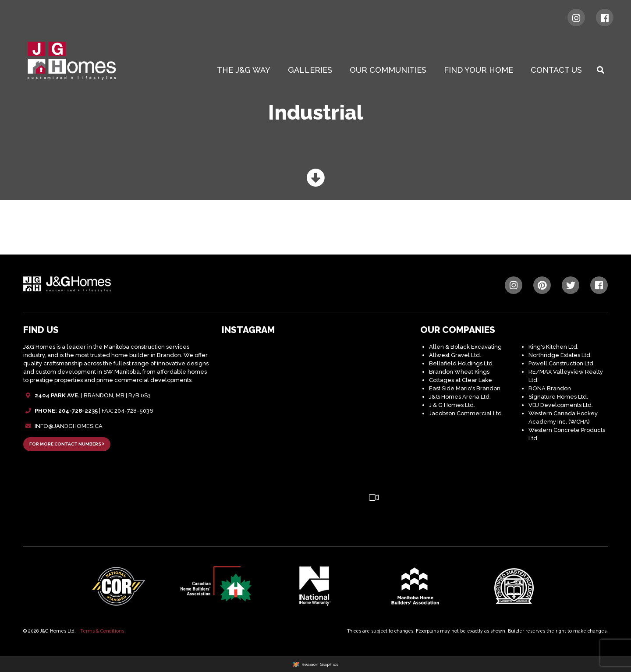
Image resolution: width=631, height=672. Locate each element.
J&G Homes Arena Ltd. (460, 397)
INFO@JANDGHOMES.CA (69, 426)
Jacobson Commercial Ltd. (466, 413)
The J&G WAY (244, 70)
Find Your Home (479, 70)
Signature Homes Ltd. (558, 397)
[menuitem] (245, 70)
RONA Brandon (550, 388)
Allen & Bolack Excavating (465, 347)
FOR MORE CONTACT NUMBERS (67, 444)
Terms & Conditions (102, 631)
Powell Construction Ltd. (562, 363)
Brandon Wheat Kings (459, 372)
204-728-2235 (78, 411)
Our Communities (388, 70)
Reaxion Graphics (320, 664)
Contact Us (556, 70)
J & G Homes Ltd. (452, 405)
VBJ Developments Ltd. (561, 405)
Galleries (310, 70)
